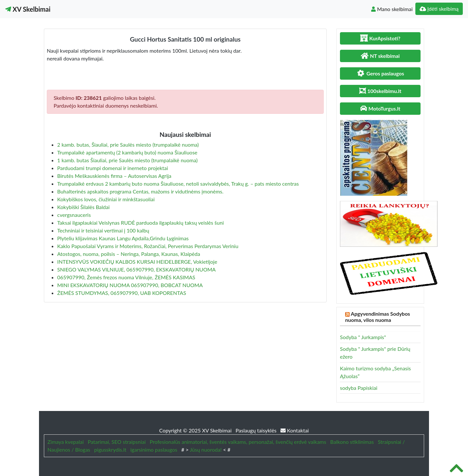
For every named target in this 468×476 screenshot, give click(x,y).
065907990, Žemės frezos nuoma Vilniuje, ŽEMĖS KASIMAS (126, 277)
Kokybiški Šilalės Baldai (83, 207)
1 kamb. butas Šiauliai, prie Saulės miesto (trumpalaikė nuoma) (127, 160)
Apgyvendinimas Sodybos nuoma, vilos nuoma (378, 317)
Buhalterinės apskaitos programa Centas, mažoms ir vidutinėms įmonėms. (140, 191)
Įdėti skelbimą (439, 9)
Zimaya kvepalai (66, 442)
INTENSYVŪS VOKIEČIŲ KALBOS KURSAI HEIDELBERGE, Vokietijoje (137, 262)
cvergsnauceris (74, 215)
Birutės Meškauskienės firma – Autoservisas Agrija (114, 176)
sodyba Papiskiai (359, 388)
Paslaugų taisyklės (257, 430)
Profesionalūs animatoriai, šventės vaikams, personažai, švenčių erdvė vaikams (238, 442)
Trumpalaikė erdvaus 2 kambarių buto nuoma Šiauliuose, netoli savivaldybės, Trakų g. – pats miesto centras (178, 184)
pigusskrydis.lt (110, 450)
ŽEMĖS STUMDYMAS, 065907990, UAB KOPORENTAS (122, 293)
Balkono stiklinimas (352, 442)
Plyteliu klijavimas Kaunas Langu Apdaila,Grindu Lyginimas (123, 238)
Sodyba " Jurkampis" (363, 337)
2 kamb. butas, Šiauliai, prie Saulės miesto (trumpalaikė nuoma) (128, 145)
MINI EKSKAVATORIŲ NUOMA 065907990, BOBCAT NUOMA (130, 285)
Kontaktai (295, 430)
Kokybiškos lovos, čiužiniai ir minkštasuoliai (106, 199)
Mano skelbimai (392, 9)
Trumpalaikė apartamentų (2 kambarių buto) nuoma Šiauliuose (127, 152)
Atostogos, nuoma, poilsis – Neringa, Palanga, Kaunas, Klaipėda (129, 254)
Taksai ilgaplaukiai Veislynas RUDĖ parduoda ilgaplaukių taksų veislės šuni (141, 223)
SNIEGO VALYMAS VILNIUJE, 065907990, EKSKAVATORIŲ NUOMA (136, 269)
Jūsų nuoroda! (206, 450)
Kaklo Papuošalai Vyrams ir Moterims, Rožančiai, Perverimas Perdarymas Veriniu (148, 246)
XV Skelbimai (28, 9)
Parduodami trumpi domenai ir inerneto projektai (113, 168)
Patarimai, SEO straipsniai (117, 442)
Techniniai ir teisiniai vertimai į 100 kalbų (103, 230)
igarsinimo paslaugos (154, 450)
